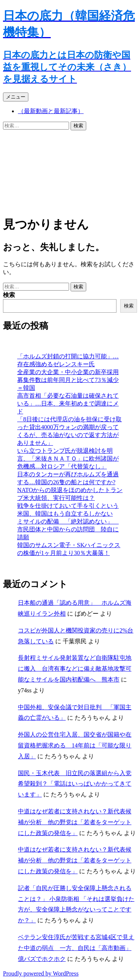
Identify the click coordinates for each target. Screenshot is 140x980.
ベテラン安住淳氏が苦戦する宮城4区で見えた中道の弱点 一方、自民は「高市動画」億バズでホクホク (76, 948)
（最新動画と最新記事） (51, 111)
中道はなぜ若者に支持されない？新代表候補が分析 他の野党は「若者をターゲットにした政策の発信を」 (75, 822)
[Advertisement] (70, 171)
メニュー (16, 97)
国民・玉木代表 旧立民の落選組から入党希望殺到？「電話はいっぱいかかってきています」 (75, 784)
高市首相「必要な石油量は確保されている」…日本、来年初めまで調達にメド (68, 403)
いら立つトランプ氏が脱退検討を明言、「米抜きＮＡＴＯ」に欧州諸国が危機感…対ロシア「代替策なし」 (68, 459)
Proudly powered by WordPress (41, 973)
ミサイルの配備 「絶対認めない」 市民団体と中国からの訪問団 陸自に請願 (68, 529)
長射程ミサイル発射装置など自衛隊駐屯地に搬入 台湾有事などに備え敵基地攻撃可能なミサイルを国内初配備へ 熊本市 (75, 669)
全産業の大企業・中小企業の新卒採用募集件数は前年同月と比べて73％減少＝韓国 (68, 380)
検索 (9, 295)
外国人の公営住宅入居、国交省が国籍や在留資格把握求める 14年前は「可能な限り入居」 (75, 745)
